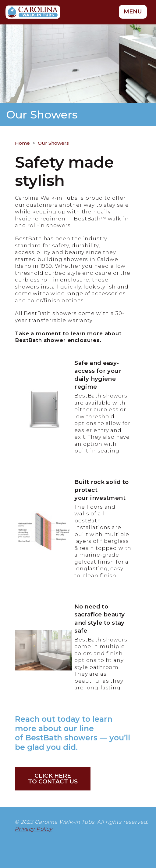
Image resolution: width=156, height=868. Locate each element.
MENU (133, 12)
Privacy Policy (34, 829)
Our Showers (53, 143)
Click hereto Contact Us (53, 779)
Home (22, 143)
